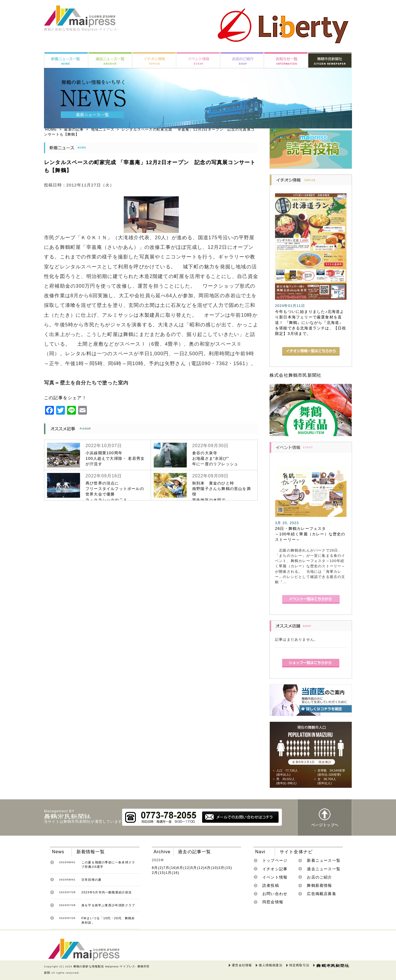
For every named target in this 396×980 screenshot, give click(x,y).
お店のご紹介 (319, 877)
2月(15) (159, 873)
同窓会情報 (273, 902)
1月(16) (172, 873)
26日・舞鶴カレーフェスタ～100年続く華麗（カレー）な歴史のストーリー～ (310, 534)
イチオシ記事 (275, 869)
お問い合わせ (275, 894)
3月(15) (225, 868)
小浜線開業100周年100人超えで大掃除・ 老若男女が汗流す (115, 458)
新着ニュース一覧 (324, 860)
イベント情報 (275, 877)
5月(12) (198, 868)
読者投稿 (271, 885)
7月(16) (170, 868)
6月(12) (184, 868)
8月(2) (158, 868)
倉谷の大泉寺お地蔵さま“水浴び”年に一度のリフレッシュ (215, 458)
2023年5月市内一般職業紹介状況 (107, 892)
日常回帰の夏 (91, 880)
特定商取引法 (299, 965)
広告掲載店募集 (321, 894)
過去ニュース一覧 (324, 869)
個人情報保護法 (270, 965)
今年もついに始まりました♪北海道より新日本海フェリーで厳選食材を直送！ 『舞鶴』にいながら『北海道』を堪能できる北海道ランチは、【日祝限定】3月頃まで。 (310, 323)
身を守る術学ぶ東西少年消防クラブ (108, 905)
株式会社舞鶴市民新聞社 (295, 375)
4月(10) (211, 868)
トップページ (275, 860)
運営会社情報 (242, 965)
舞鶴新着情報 (319, 885)
